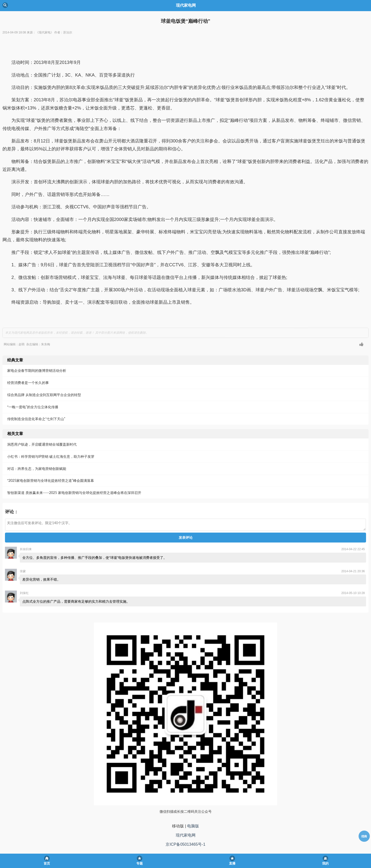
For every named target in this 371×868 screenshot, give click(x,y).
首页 (47, 863)
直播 (232, 863)
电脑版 (193, 826)
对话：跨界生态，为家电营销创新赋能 (37, 469)
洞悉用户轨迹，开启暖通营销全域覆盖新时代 (42, 444)
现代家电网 (186, 835)
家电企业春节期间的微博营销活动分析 (37, 370)
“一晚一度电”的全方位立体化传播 (33, 407)
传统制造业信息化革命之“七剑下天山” (36, 419)
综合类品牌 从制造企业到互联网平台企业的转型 (44, 395)
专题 (140, 863)
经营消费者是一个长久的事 (28, 383)
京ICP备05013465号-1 (185, 844)
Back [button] (5, 5)
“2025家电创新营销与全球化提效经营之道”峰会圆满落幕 (51, 480)
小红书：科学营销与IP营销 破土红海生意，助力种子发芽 (51, 456)
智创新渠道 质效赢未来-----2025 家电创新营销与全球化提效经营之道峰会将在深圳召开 (74, 493)
